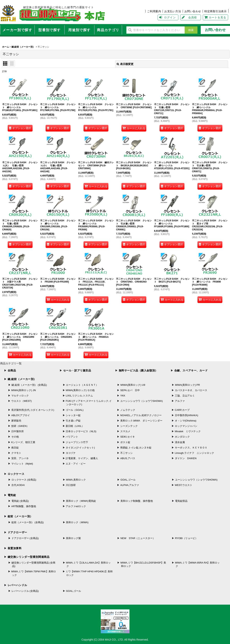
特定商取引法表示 (216, 11)
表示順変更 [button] (125, 64)
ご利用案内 (154, 11)
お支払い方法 (173, 11)
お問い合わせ (193, 11)
